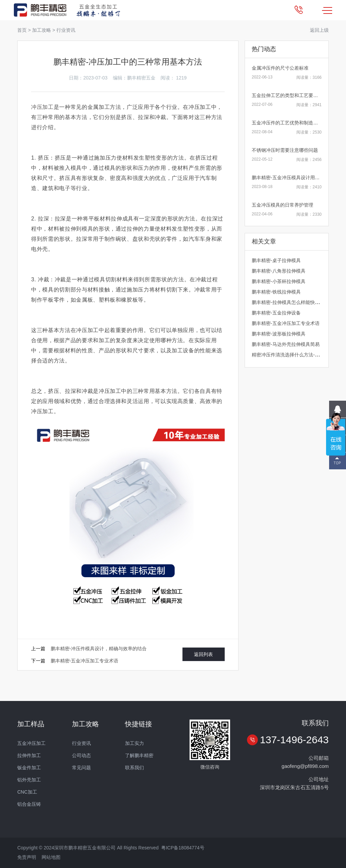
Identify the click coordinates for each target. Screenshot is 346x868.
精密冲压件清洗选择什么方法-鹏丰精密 (293, 355)
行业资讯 (66, 30)
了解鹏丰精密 (139, 755)
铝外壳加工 (29, 780)
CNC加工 (27, 792)
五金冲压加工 (31, 743)
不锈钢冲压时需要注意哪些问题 (285, 150)
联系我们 (134, 768)
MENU (327, 10)
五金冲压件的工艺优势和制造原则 (287, 123)
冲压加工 (42, 107)
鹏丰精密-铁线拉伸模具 (276, 292)
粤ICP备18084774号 (183, 848)
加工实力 (134, 743)
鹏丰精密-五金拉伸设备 (276, 313)
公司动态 (81, 755)
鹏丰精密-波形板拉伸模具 (279, 334)
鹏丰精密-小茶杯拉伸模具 (279, 281)
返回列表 (203, 654)
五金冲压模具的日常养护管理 (282, 205)
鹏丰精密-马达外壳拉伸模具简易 (286, 344)
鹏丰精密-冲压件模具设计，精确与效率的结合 (99, 649)
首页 (22, 30)
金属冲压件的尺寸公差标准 (280, 68)
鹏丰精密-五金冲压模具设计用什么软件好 (295, 178)
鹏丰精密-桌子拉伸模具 (276, 260)
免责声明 (27, 857)
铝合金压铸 (29, 804)
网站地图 (51, 857)
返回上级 (319, 30)
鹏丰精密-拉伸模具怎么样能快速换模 (290, 302)
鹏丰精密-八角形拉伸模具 (279, 271)
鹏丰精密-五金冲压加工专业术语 (85, 661)
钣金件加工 (29, 768)
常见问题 (81, 768)
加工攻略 (42, 30)
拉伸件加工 (29, 755)
